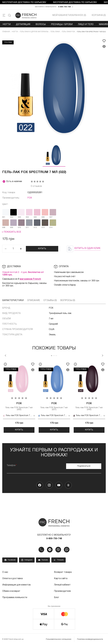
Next (103, 355)
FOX (30, 198)
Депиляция (23, 24)
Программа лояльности (15, 597)
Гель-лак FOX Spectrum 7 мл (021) (54, 406)
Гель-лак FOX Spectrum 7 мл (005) (19, 406)
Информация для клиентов (16, 584)
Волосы (41, 24)
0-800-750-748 (64, 7)
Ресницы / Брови (62, 24)
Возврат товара (63, 572)
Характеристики (13, 300)
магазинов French (30, 279)
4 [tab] (57, 356)
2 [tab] (53, 356)
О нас (5, 572)
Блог (56, 597)
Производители (62, 591)
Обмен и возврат (11, 591)
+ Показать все (11, 232)
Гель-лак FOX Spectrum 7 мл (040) (89, 406)
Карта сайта (61, 578)
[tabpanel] (19, 397)
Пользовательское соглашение (59, 638)
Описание (34, 300)
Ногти (7, 24)
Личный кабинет (62, 584)
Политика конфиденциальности (90, 638)
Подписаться (84, 466)
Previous (5, 355)
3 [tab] (55, 356)
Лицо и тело (86, 24)
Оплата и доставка (12, 578)
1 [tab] (51, 356)
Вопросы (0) (68, 300)
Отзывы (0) (50, 300)
